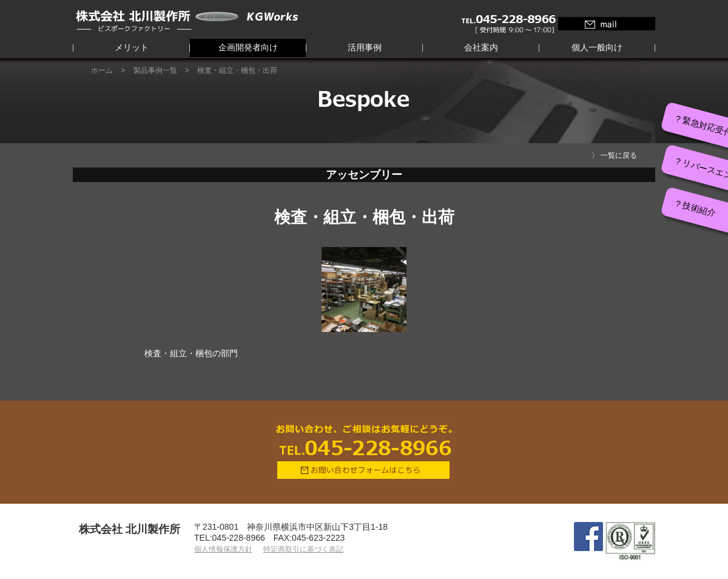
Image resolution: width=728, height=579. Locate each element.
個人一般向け (597, 47)
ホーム (102, 70)
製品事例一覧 (155, 70)
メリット (132, 47)
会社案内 (481, 47)
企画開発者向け (248, 47)
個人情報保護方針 (223, 549)
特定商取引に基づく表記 (303, 549)
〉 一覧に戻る (614, 155)
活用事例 (365, 47)
